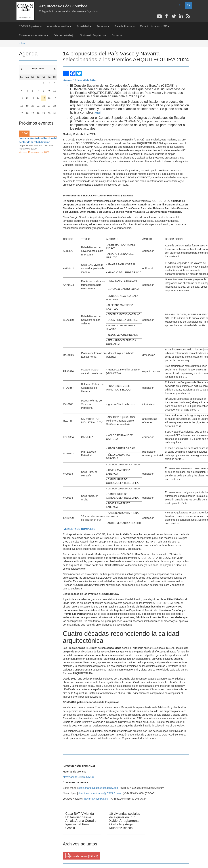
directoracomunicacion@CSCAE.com (100, 793)
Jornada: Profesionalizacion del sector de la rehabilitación (38, 140)
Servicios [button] (103, 26)
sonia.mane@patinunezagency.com (98, 788)
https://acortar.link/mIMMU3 (78, 777)
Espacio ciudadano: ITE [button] (155, 26)
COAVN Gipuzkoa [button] (30, 26)
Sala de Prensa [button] (125, 26)
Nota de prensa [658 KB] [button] (82, 856)
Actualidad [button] (84, 26)
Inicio (22, 44)
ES (188, 5)
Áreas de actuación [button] (59, 26)
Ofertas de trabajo (64, 35)
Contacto (117, 35)
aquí (97, 112)
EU (181, 5)
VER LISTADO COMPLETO (79, 529)
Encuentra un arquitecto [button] (34, 35)
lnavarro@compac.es (96, 799)
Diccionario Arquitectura (93, 35)
